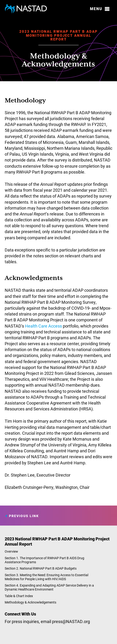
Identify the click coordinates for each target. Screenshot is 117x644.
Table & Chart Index (19, 596)
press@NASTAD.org (71, 621)
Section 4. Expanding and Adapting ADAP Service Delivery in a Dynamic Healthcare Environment (49, 587)
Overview (11, 551)
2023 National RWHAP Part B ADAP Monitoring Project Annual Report (58, 35)
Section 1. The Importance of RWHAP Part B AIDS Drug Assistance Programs (44, 560)
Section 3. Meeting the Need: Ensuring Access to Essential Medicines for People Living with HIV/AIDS (46, 577)
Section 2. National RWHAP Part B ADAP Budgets (41, 568)
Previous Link (24, 516)
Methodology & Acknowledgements (30, 602)
